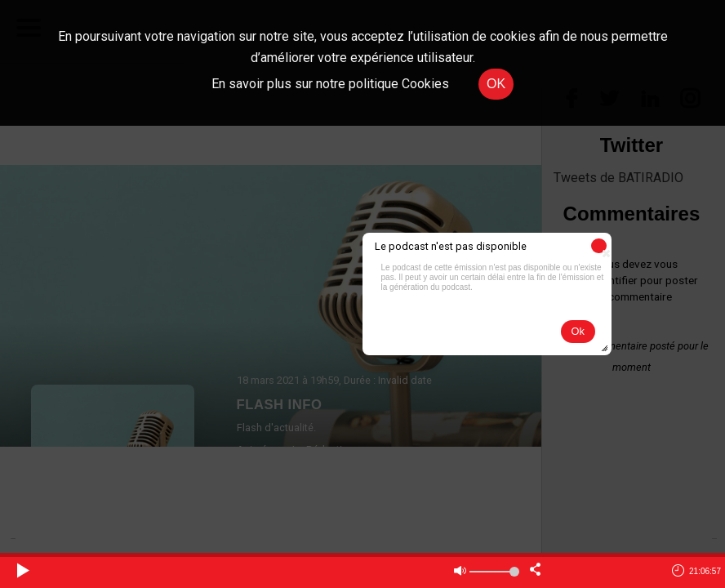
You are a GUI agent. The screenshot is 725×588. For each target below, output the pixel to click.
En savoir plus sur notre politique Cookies (330, 84)
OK (496, 84)
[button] (599, 246)
